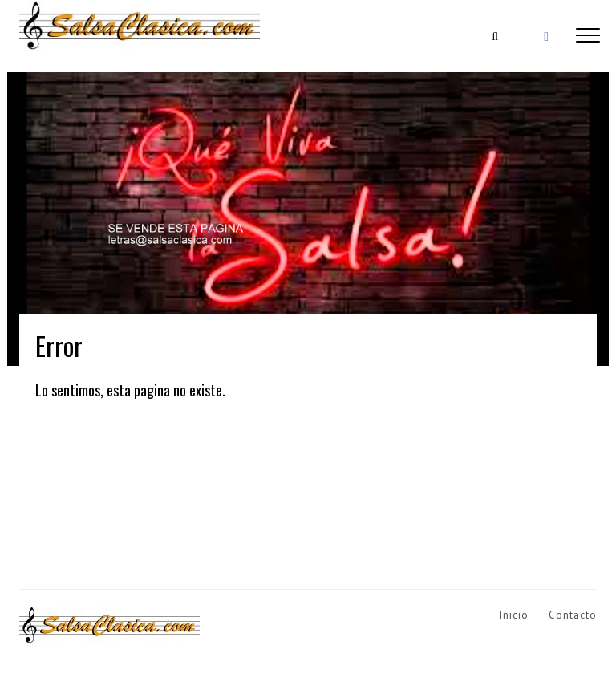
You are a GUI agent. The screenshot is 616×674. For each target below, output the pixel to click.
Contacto (573, 615)
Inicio (514, 615)
